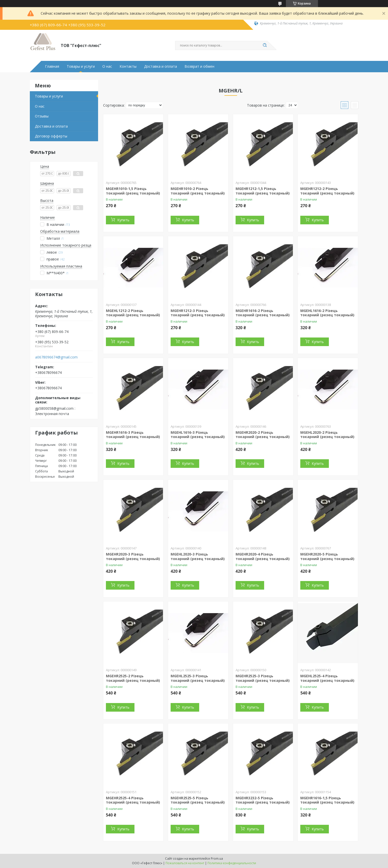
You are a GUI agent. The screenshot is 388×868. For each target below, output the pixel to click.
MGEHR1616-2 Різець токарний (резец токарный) (263, 313)
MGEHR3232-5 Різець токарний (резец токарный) (263, 800)
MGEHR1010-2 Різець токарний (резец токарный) (198, 191)
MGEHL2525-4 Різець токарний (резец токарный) (327, 678)
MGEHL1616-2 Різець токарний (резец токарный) (327, 313)
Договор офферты (51, 136)
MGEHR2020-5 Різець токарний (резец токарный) (327, 556)
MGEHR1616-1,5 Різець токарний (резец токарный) (327, 800)
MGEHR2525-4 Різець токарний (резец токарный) (133, 800)
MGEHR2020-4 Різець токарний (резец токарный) (263, 556)
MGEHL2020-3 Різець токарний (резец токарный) (198, 556)
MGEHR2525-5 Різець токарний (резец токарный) (198, 800)
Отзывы (42, 116)
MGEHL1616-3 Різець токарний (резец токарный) (198, 435)
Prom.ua (217, 859)
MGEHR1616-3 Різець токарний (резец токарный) (133, 435)
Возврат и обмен (199, 66)
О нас (107, 66)
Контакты (128, 66)
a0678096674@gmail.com (56, 357)
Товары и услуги (81, 66)
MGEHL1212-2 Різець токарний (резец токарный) (133, 313)
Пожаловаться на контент (185, 863)
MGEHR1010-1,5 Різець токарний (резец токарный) (133, 191)
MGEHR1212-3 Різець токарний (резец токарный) (198, 313)
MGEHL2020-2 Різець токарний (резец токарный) (327, 435)
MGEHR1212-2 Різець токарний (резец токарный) (327, 191)
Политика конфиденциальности (232, 863)
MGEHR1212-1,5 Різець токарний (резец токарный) (263, 191)
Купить (123, 220)
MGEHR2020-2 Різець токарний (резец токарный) (263, 435)
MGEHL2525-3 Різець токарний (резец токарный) (198, 678)
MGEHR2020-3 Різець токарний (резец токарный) (133, 556)
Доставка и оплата (161, 66)
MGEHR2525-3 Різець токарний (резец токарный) (263, 678)
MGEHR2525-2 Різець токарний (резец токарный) (133, 678)
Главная (52, 66)
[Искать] (265, 45)
